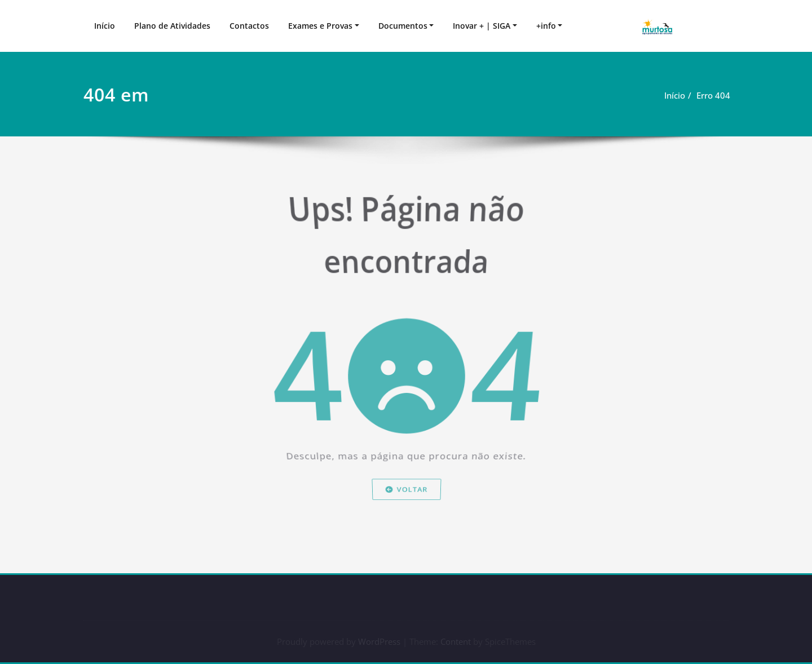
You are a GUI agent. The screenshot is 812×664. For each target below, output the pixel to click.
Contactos (249, 26)
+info (546, 26)
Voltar (406, 509)
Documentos (403, 26)
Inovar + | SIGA (482, 26)
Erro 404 (715, 95)
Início (105, 26)
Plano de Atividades (172, 26)
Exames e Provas (320, 26)
